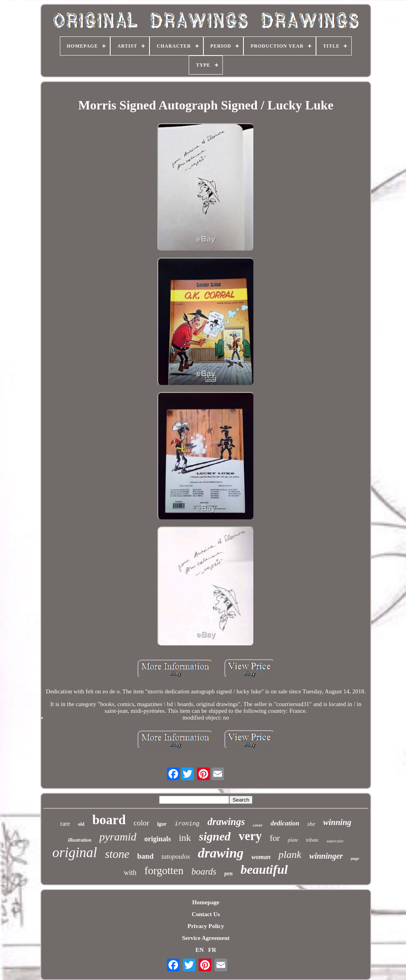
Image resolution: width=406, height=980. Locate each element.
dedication (285, 823)
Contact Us (206, 914)
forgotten (164, 871)
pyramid (118, 837)
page (355, 858)
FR (212, 950)
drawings (226, 822)
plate (293, 840)
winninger (326, 856)
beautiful (264, 869)
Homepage (206, 902)
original (75, 853)
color (141, 823)
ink (185, 838)
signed (215, 836)
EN (200, 950)
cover (258, 825)
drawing (221, 853)
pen (229, 874)
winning (337, 822)
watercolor (335, 841)
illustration (79, 840)
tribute (312, 840)
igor (162, 824)
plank (290, 855)
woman (261, 857)
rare (65, 824)
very (250, 836)
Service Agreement (206, 938)
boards (204, 872)
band (145, 856)
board (109, 820)
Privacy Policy (206, 926)
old (81, 824)
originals (158, 839)
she (311, 824)
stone (117, 854)
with (130, 873)
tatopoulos (176, 857)
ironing (187, 824)
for (275, 838)
